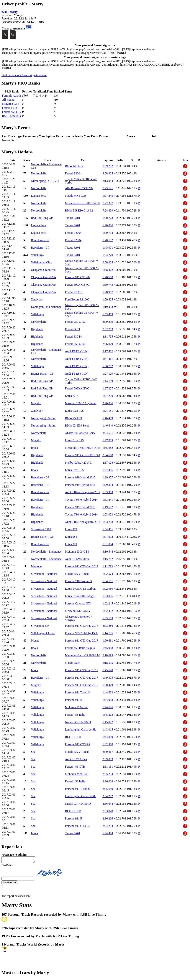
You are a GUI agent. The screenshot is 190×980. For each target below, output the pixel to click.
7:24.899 (108, 210)
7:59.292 (108, 166)
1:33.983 (108, 492)
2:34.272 (108, 796)
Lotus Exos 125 (74, 411)
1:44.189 (108, 381)
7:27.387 (108, 203)
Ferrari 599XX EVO (77, 285)
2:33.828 (108, 811)
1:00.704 (108, 233)
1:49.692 (108, 507)
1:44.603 (108, 692)
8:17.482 (108, 351)
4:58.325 (108, 173)
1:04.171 (108, 581)
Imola (34, 448)
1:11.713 (108, 566)
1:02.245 (108, 603)
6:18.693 (108, 655)
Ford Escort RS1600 (77, 299)
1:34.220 (108, 255)
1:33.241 (108, 500)
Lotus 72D (71, 396)
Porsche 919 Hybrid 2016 (80, 485)
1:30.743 (108, 285)
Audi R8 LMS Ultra (77, 559)
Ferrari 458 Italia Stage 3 (80, 648)
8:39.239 (108, 322)
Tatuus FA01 (73, 218)
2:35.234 (108, 774)
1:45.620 (108, 670)
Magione (36, 566)
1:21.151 (108, 411)
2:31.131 (108, 767)
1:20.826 (108, 225)
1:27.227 (108, 388)
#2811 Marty (10, 12)
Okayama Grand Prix (44, 270)
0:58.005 (108, 262)
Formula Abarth (12, 96)
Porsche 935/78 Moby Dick (81, 633)
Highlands (37, 329)
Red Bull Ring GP (42, 218)
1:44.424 (108, 833)
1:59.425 (108, 299)
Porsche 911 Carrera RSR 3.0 (82, 455)
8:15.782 (108, 559)
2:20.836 (108, 403)
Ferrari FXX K (74, 292)
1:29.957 (108, 477)
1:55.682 (108, 448)
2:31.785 (108, 337)
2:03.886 (108, 626)
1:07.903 (108, 537)
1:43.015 (108, 729)
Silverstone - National (44, 574)
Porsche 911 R (74, 700)
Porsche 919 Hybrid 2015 (80, 477)
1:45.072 (108, 722)
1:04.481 (108, 529)
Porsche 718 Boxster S (78, 581)
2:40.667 (108, 752)
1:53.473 (108, 314)
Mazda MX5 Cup (75, 196)
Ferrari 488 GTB (75, 767)
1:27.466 (108, 470)
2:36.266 (108, 818)
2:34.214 (108, 826)
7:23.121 (108, 188)
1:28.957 (108, 292)
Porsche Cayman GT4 (78, 603)
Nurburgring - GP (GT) (45, 181)
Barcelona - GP (40, 240)
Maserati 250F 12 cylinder (81, 403)
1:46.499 (108, 418)
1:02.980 (108, 589)
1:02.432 (108, 611)
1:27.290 (108, 396)
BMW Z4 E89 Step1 (77, 425)
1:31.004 (108, 544)
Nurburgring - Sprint (43, 418)
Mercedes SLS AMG (77, 611)
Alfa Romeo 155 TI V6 (79, 188)
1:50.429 (108, 685)
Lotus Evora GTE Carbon (80, 589)
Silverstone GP (40, 626)
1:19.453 (108, 307)
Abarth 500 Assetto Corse (80, 433)
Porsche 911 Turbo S (77, 692)
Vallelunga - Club (41, 262)
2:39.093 (108, 759)
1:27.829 (108, 440)
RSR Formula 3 (11, 116)
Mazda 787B (73, 663)
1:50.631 (108, 641)
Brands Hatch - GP (42, 374)
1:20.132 (108, 240)
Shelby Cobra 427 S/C (78, 463)
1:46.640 (108, 425)
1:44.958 (108, 700)
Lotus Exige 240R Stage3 (80, 596)
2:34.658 (108, 455)
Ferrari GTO (72, 329)
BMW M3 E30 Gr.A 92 (79, 210)
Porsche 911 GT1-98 (77, 277)
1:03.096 (108, 596)
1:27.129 (108, 374)
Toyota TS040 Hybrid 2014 (81, 500)
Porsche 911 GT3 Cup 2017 (81, 566)
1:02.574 (108, 574)
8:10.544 (108, 552)
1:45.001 (108, 248)
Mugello (36, 403)
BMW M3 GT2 (74, 166)
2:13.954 (108, 181)
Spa (33, 752)
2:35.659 (108, 789)
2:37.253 (108, 329)
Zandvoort (37, 299)
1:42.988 (108, 744)
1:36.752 (108, 366)
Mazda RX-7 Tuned (77, 574)
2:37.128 (108, 463)
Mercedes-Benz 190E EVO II (83, 203)
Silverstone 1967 (41, 529)
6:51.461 (108, 359)
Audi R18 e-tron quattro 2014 (83, 492)
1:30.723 (108, 218)
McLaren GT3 (11, 104)
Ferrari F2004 (73, 173)
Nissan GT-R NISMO (78, 722)
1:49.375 (108, 678)
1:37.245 (108, 196)
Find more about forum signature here (24, 75)
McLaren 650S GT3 (77, 552)
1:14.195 (108, 633)
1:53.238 (108, 522)
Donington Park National (46, 307)
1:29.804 (108, 485)
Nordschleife (39, 173)
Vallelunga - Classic (43, 633)
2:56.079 (108, 344)
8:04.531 (108, 433)
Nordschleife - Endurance (46, 552)
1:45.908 (108, 648)
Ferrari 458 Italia (75, 715)
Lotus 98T (71, 529)
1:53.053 (108, 514)
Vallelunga (37, 255)
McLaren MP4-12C (77, 707)
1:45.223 (108, 715)
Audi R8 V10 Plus (76, 759)
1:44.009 (108, 737)
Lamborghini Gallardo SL (80, 729)
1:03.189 (108, 618)
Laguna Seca (39, 196)
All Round (8, 100)
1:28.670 (108, 277)
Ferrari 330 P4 (73, 337)
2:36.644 (108, 804)
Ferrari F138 (9, 108)
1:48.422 (108, 270)
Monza (35, 641)
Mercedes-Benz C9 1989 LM (82, 655)
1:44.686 (108, 707)
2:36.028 (108, 781)
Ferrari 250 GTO (75, 322)
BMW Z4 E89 (73, 418)
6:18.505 (108, 663)
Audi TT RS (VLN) (77, 351)
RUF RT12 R (73, 737)
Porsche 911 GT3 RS (77, 744)
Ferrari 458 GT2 (12, 112)
